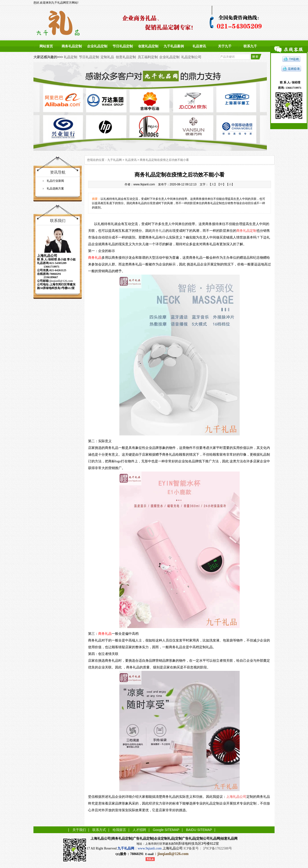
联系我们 (58, 221)
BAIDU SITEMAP (199, 830)
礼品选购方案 (55, 189)
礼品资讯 (199, 46)
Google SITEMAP (166, 830)
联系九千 (250, 46)
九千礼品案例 (174, 46)
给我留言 (119, 830)
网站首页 (46, 46)
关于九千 (225, 46)
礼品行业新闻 (55, 181)
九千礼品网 (115, 160)
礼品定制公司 (191, 57)
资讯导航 (58, 172)
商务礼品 (159, 231)
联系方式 (99, 830)
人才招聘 (139, 830)
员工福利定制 (148, 57)
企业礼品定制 (97, 46)
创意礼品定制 (148, 46)
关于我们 (79, 830)
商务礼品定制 (72, 46)
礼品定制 (71, 57)
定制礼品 (107, 57)
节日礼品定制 (123, 46)
